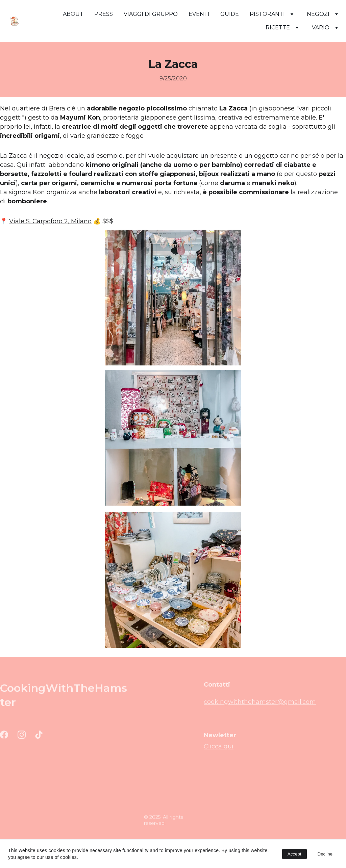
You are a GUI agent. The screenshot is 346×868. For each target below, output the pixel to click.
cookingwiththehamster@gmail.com (260, 704)
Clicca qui (219, 747)
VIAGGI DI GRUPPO (151, 14)
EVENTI (199, 14)
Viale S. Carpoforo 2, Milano (50, 221)
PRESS (104, 14)
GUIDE (230, 14)
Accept (294, 854)
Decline (325, 854)
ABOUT (73, 14)
